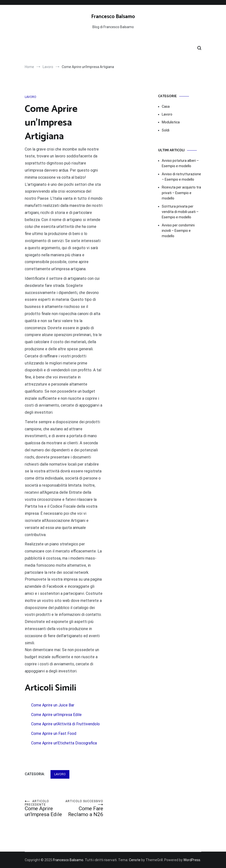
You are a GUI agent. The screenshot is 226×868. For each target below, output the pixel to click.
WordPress (192, 860)
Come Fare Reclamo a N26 (84, 808)
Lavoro (31, 97)
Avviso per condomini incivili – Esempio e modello (178, 231)
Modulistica (171, 122)
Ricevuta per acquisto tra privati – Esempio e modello (181, 193)
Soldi (166, 130)
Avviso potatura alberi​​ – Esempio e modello (180, 163)
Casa (166, 106)
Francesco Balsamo (113, 17)
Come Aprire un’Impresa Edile (44, 808)
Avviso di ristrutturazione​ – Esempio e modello (181, 177)
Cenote (135, 860)
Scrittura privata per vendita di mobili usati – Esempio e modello (180, 212)
